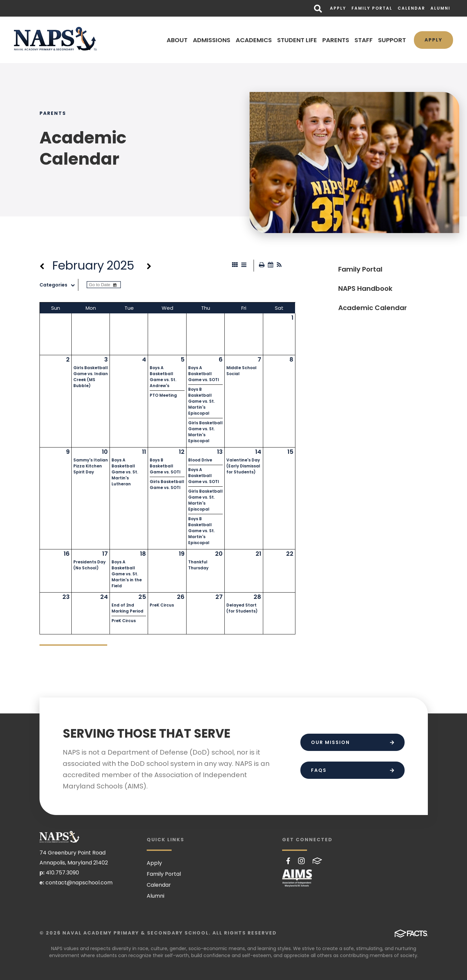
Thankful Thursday (198, 565)
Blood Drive (200, 460)
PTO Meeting (163, 395)
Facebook (288, 861)
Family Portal (372, 8)
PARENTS (336, 40)
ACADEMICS (254, 40)
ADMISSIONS (212, 40)
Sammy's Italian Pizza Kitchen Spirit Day (91, 466)
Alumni (440, 8)
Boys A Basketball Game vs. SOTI (204, 374)
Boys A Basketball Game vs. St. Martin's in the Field (127, 574)
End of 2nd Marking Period (127, 608)
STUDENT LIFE (297, 40)
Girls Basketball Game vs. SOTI (167, 485)
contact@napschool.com (79, 883)
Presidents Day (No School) (89, 565)
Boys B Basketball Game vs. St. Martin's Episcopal (201, 401)
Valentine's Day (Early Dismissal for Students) (243, 466)
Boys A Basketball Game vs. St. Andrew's (163, 377)
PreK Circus (124, 621)
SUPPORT (392, 40)
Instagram (301, 861)
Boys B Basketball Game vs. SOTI (165, 466)
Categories (59, 285)
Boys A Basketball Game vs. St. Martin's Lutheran (125, 472)
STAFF (364, 40)
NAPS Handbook (365, 288)
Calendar (411, 8)
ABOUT (177, 40)
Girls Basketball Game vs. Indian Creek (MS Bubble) (91, 377)
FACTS (317, 861)
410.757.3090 (62, 873)
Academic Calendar (373, 308)
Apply (338, 8)
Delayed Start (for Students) (242, 608)
